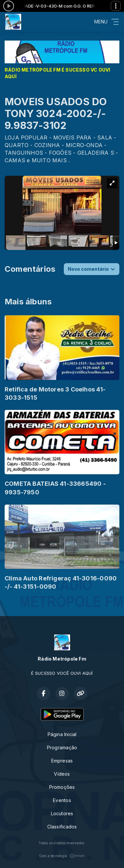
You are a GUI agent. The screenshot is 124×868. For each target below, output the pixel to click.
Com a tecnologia (62, 856)
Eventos (62, 800)
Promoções (62, 787)
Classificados (62, 827)
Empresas (62, 761)
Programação (62, 747)
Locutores (62, 813)
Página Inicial (62, 734)
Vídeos (62, 774)
